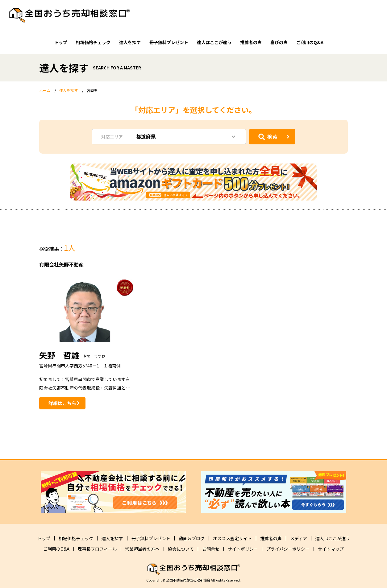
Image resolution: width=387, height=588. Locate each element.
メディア (299, 538)
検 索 (272, 137)
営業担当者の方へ (142, 549)
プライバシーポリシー (288, 549)
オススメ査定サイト (232, 538)
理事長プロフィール (97, 549)
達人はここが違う (214, 42)
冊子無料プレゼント (169, 42)
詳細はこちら (62, 403)
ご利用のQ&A (310, 42)
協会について (181, 549)
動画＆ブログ (192, 538)
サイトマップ (331, 549)
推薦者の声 (251, 42)
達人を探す (130, 42)
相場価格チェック (93, 42)
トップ (61, 42)
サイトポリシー (243, 549)
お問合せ (211, 549)
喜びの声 (279, 42)
